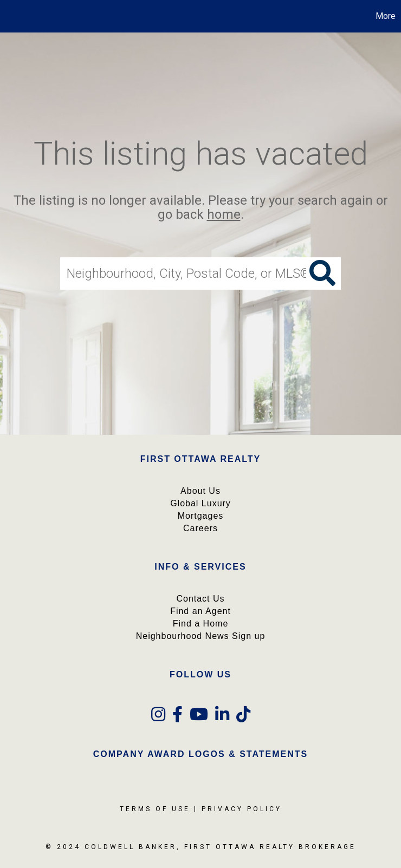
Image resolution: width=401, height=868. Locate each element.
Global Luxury (200, 503)
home (224, 215)
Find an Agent (200, 611)
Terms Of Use (155, 809)
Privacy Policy (242, 809)
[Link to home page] (14, 16)
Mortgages (201, 516)
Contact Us (200, 599)
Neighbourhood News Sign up (201, 636)
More (386, 16)
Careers (200, 528)
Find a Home (201, 624)
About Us (200, 491)
